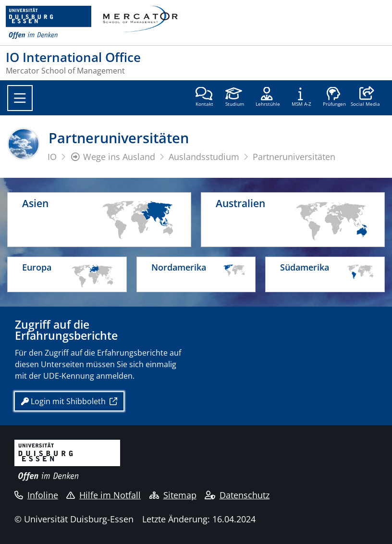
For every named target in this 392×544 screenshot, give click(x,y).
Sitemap (173, 495)
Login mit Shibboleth (64, 401)
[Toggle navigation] (20, 98)
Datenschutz (237, 495)
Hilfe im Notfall (104, 495)
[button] (365, 98)
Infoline (36, 495)
